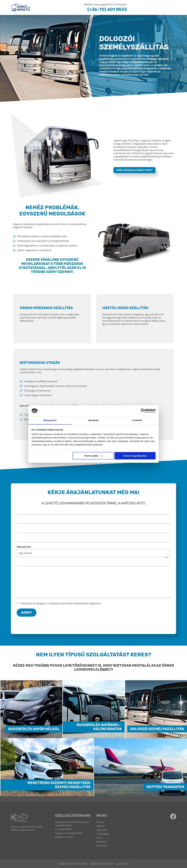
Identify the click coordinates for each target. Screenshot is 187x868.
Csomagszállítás (64, 829)
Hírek (99, 838)
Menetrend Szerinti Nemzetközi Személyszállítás (72, 824)
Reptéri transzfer (64, 837)
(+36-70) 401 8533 (107, 9)
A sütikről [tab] (137, 420)
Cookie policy (122, 864)
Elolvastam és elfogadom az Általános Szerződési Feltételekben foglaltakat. (61, 603)
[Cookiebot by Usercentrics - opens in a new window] (143, 411)
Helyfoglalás (103, 834)
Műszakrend (24, 547)
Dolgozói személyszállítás (69, 833)
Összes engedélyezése (135, 456)
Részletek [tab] (93, 420)
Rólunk (100, 822)
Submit (27, 613)
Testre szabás (93, 456)
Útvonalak (102, 830)
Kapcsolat (102, 846)
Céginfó (101, 826)
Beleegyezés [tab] (50, 420)
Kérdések (101, 842)
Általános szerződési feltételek (73, 864)
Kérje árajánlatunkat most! (134, 170)
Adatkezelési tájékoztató (101, 864)
